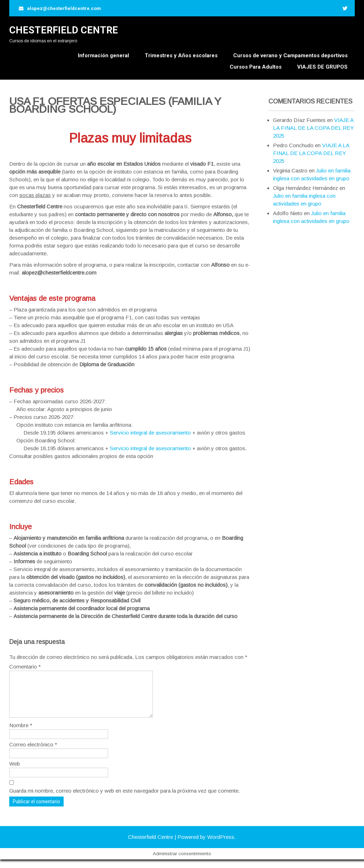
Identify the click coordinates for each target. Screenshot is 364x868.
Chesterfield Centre (64, 30)
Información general (103, 55)
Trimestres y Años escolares (181, 55)
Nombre (21, 734)
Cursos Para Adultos (256, 67)
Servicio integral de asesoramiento (150, 433)
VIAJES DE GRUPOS (322, 67)
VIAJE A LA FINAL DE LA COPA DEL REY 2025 (313, 128)
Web (15, 772)
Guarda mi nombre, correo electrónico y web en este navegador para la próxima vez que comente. (125, 799)
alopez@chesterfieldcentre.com (64, 8)
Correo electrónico (33, 753)
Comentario (25, 667)
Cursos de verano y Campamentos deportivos (290, 55)
